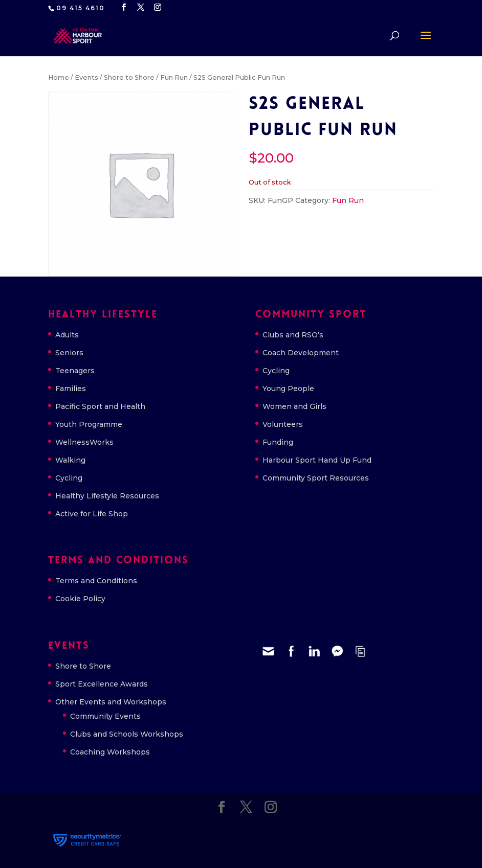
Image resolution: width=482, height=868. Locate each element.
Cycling (69, 478)
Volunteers (283, 424)
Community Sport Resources (316, 478)
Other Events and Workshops (111, 702)
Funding (278, 442)
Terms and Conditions (96, 581)
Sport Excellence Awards (102, 684)
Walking (70, 460)
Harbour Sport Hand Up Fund (317, 460)
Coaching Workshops (110, 752)
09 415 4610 (81, 8)
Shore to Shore (129, 77)
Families (71, 389)
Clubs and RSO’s (293, 335)
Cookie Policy (80, 599)
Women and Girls (294, 406)
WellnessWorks (84, 442)
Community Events (105, 716)
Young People (288, 389)
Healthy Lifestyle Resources (107, 496)
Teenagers (75, 371)
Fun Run (174, 77)
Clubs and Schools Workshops (127, 734)
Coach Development (301, 353)
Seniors (69, 353)
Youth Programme (89, 424)
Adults (67, 335)
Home (59, 77)
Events (86, 77)
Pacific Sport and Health (100, 406)
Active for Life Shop (92, 514)
